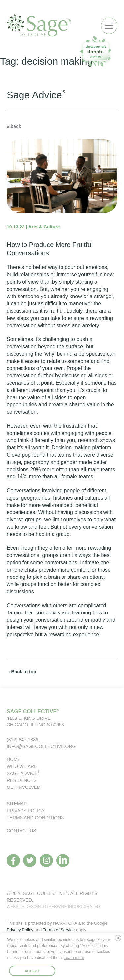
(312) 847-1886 (22, 740)
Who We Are (22, 766)
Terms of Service (59, 930)
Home (14, 759)
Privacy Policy (26, 811)
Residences (22, 780)
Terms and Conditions (35, 818)
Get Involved (23, 787)
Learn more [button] (74, 958)
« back (14, 126)
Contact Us (21, 831)
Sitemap (17, 804)
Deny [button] (120, 941)
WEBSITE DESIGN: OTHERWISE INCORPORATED (53, 907)
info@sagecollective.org (41, 746)
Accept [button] (32, 971)
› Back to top (22, 672)
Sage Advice (23, 773)
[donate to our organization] (96, 51)
